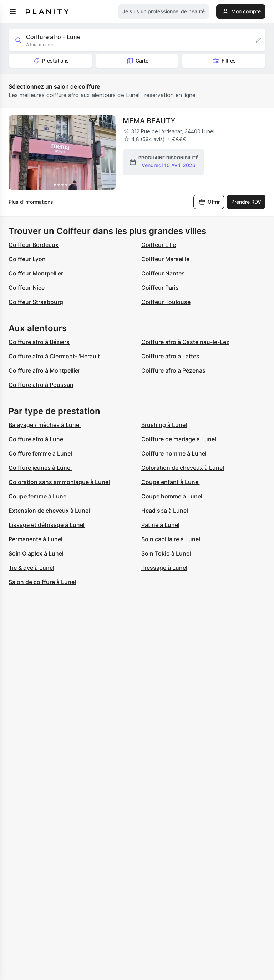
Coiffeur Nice (27, 288)
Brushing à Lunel (164, 425)
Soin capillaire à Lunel (171, 539)
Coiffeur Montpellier (36, 273)
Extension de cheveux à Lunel (49, 511)
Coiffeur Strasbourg (36, 302)
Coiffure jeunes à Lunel (40, 468)
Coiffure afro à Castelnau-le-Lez (185, 342)
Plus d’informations (31, 202)
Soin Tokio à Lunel (166, 553)
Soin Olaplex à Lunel (36, 553)
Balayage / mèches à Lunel (45, 425)
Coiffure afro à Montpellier (44, 370)
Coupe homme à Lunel (172, 496)
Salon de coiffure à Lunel (42, 582)
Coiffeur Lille (159, 245)
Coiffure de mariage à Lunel (179, 439)
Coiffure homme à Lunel (174, 453)
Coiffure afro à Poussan (41, 385)
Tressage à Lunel (164, 568)
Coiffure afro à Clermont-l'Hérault (54, 356)
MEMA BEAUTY (149, 121)
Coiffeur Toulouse (166, 302)
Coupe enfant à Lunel (171, 482)
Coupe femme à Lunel (38, 496)
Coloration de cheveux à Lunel (183, 468)
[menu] (13, 11)
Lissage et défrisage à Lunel (47, 525)
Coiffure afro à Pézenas (173, 370)
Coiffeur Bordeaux (34, 245)
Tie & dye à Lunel (31, 568)
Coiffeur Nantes (163, 273)
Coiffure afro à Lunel (37, 439)
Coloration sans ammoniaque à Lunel (59, 482)
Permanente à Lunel (35, 539)
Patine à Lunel (160, 525)
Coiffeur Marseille (165, 259)
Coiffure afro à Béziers (39, 342)
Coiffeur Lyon (27, 259)
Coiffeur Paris (160, 288)
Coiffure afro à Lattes (170, 356)
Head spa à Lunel (165, 511)
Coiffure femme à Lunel (40, 453)
